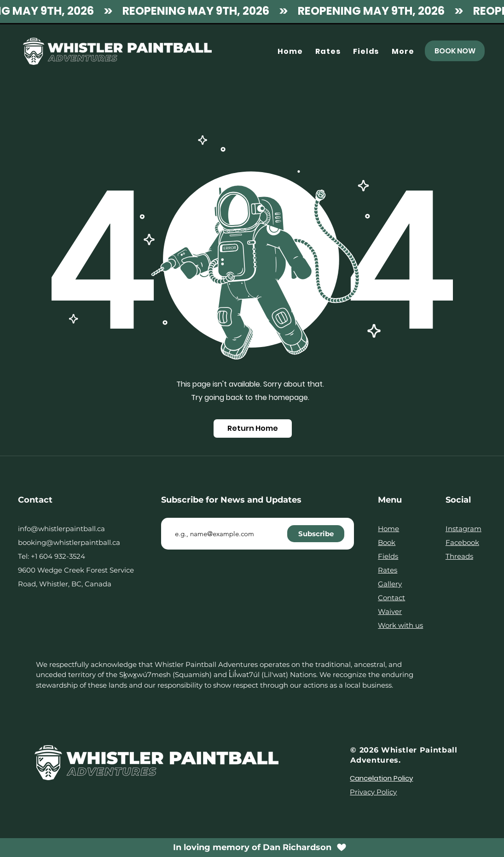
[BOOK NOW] (455, 51)
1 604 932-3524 (60, 556)
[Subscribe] (316, 534)
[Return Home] (253, 428)
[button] (403, 51)
